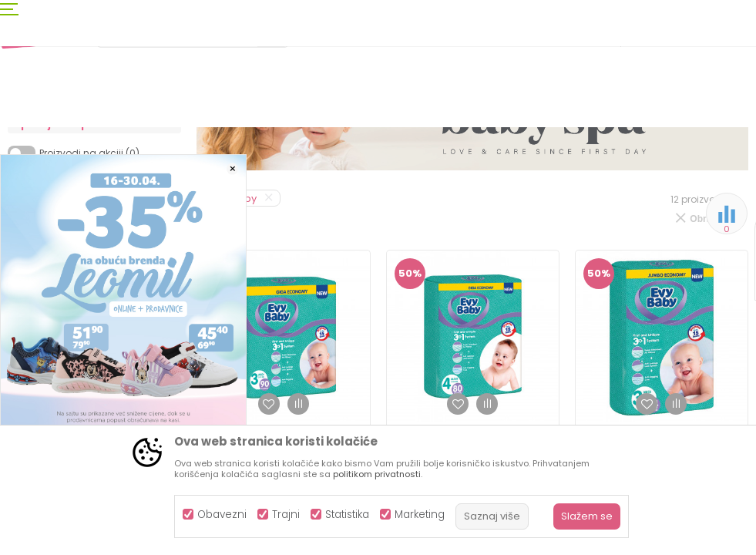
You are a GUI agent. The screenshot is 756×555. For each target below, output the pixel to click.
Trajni (286, 515)
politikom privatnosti (377, 474)
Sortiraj (559, 182)
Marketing (420, 515)
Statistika (347, 515)
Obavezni (222, 515)
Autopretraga (489, 182)
